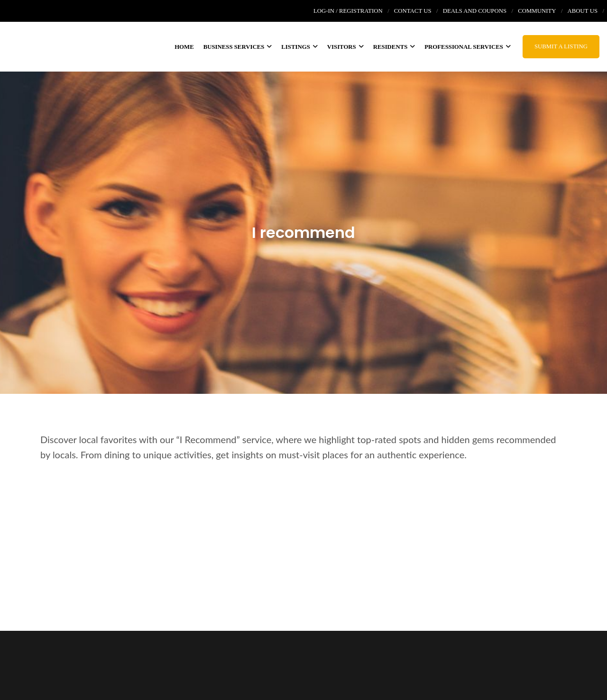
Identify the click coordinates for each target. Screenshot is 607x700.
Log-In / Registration (348, 11)
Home (184, 47)
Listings (299, 47)
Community (537, 11)
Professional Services (468, 47)
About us (583, 11)
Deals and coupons (475, 11)
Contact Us (413, 11)
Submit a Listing (561, 46)
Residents (394, 47)
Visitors (345, 47)
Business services (238, 47)
